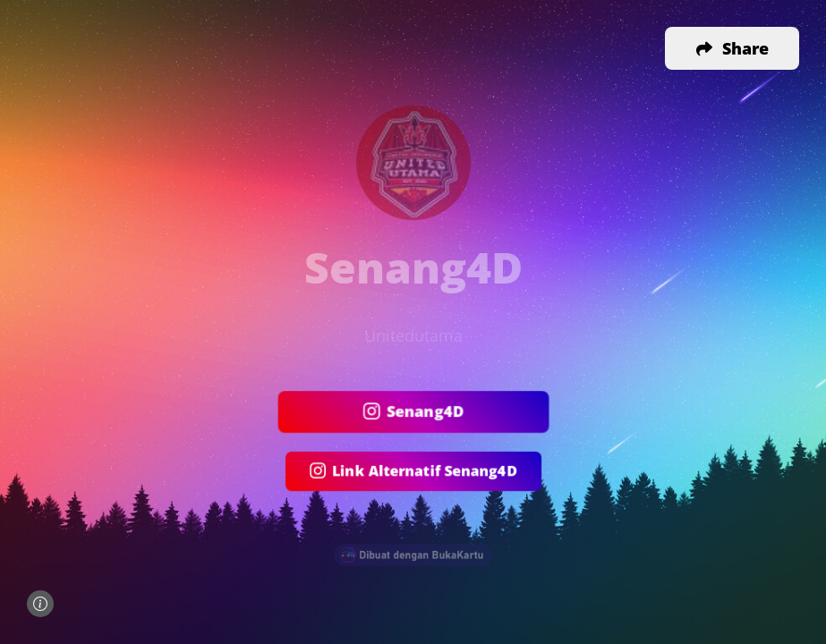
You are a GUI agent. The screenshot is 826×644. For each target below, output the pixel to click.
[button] (732, 48)
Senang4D (413, 412)
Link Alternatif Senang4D (413, 472)
